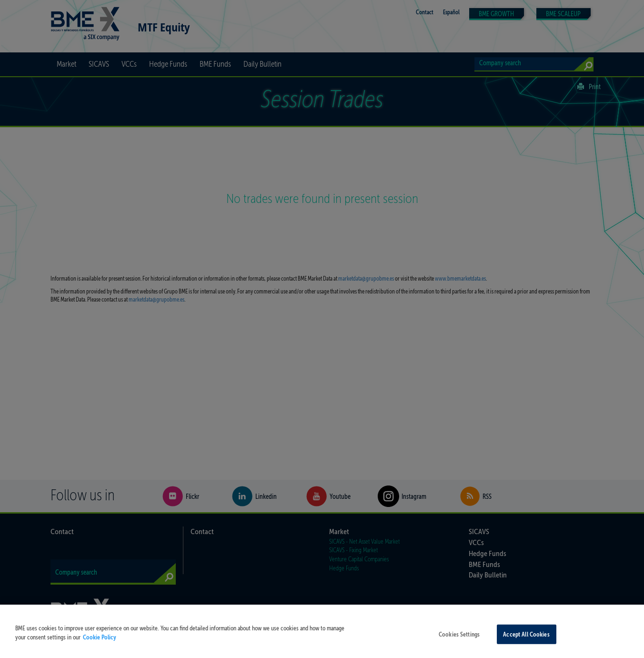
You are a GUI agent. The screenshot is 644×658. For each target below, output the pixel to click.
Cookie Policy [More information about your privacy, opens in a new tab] (100, 644)
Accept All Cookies (526, 642)
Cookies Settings (459, 642)
